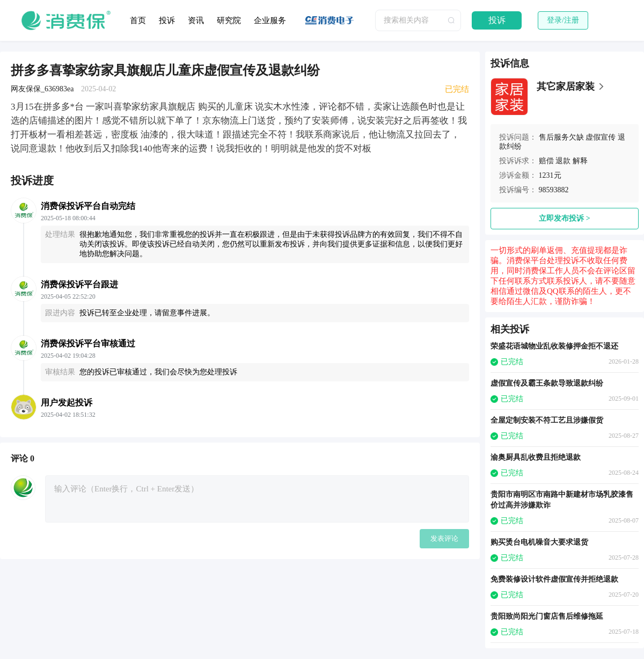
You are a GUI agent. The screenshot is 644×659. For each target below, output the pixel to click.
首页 (138, 20)
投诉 (167, 20)
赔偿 (546, 161)
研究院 (229, 20)
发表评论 (444, 538)
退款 (563, 161)
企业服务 (270, 20)
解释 (580, 161)
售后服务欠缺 (561, 137)
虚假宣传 (601, 137)
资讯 (196, 20)
